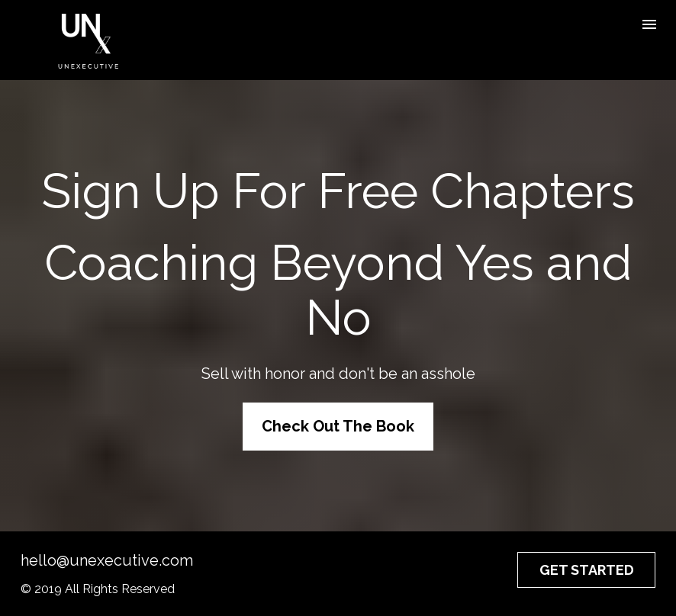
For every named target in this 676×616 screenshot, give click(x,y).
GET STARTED (587, 570)
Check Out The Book (338, 426)
